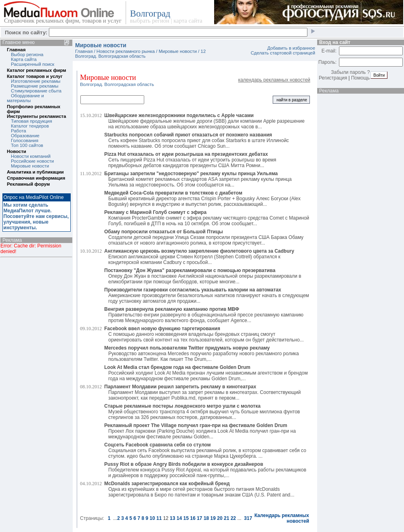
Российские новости (32, 161)
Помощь (360, 78)
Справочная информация (36, 178)
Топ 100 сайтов (27, 145)
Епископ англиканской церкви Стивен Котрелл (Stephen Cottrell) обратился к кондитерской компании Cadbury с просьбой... (199, 257)
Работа (19, 131)
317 (248, 518)
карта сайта (188, 21)
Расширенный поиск (33, 64)
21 (226, 518)
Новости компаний (31, 156)
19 (213, 518)
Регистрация (333, 78)
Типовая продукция (32, 121)
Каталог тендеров (30, 126)
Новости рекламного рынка (126, 51)
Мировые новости (30, 166)
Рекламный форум (28, 184)
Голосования (25, 140)
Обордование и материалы (25, 98)
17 (199, 518)
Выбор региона (27, 54)
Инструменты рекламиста (36, 116)
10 (152, 518)
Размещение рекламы (35, 86)
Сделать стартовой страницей (283, 53)
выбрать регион (150, 21)
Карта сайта (24, 59)
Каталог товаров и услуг (35, 76)
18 (206, 518)
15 (186, 518)
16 (193, 518)
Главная (16, 50)
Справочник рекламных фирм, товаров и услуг (63, 21)
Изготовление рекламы (36, 81)
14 (179, 518)
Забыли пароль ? (350, 72)
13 (172, 518)
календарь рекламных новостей (274, 80)
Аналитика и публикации (35, 172)
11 (159, 518)
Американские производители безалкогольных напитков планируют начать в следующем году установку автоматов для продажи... (207, 295)
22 (233, 518)
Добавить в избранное (291, 48)
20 (220, 518)
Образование (25, 136)
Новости (17, 151)
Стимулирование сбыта (36, 91)
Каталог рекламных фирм (37, 70)
